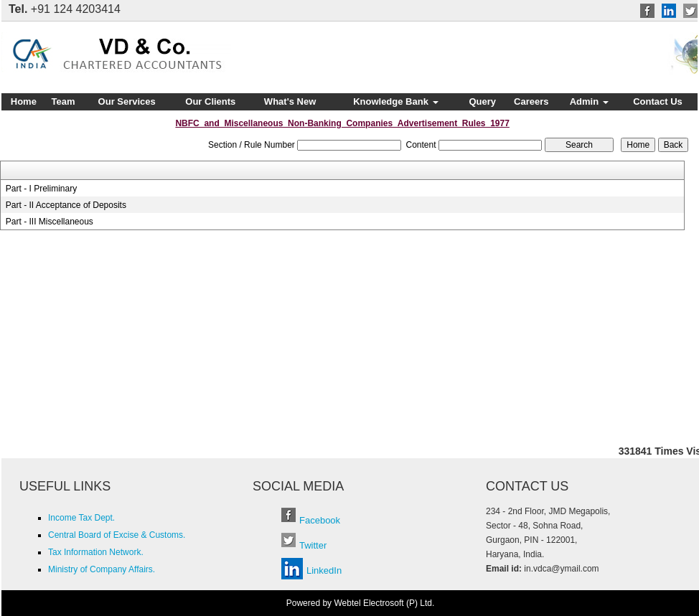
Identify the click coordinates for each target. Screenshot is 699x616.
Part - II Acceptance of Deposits (66, 205)
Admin (589, 101)
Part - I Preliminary (41, 189)
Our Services (127, 101)
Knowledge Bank (395, 101)
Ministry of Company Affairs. (102, 569)
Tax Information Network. (96, 552)
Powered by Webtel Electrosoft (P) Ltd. (361, 603)
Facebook (320, 520)
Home (24, 101)
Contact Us (658, 101)
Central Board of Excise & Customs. (117, 535)
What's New (290, 101)
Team (64, 101)
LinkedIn (324, 570)
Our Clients (210, 101)
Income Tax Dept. (81, 518)
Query (482, 101)
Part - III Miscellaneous (50, 222)
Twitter (313, 545)
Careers (531, 101)
